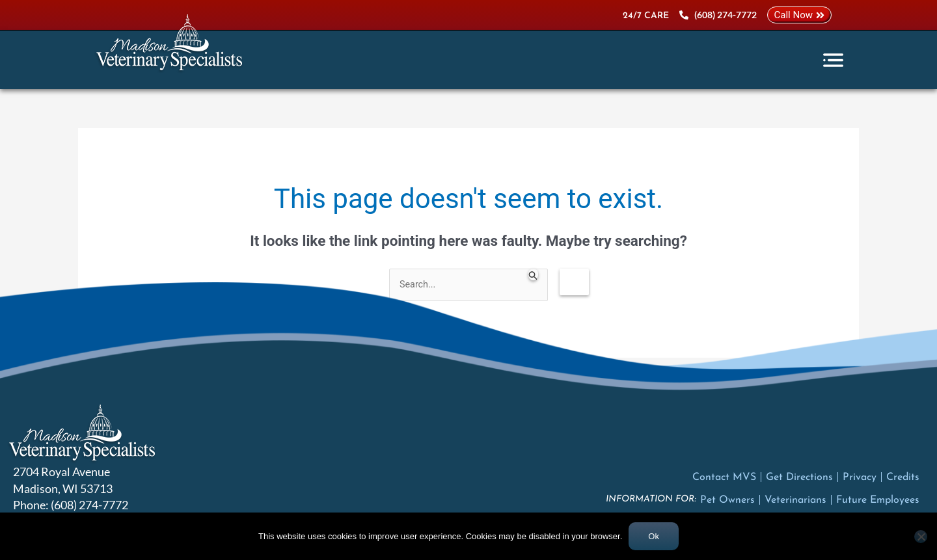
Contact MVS (724, 478)
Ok (654, 536)
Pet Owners (727, 501)
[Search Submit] (539, 274)
